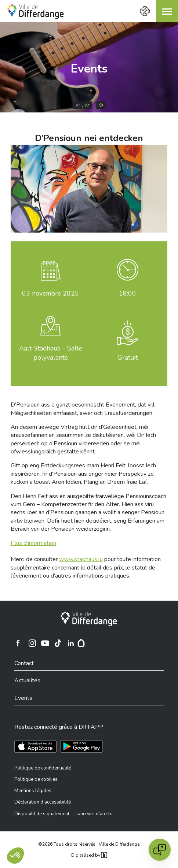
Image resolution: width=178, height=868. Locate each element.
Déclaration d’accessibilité (43, 802)
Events (89, 69)
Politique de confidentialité (43, 768)
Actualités (27, 680)
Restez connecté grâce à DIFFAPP (59, 727)
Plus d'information (33, 543)
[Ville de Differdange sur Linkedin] (71, 643)
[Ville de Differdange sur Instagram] (32, 643)
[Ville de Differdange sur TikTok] (58, 643)
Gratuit (128, 357)
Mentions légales (33, 791)
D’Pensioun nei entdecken (89, 138)
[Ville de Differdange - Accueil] (36, 12)
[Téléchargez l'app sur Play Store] (81, 746)
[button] (167, 11)
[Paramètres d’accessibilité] (145, 11)
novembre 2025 (50, 293)
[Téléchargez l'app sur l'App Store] (35, 746)
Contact (24, 663)
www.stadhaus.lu (81, 559)
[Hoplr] (81, 643)
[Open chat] (160, 850)
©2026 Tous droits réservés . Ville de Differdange (89, 844)
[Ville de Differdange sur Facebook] (18, 643)
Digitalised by (89, 855)
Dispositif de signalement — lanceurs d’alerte (63, 814)
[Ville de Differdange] (89, 619)
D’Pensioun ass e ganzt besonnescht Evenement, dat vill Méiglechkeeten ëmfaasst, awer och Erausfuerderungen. (83, 409)
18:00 (128, 293)
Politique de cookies (36, 779)
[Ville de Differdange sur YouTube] (45, 643)
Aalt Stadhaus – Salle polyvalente (51, 353)
